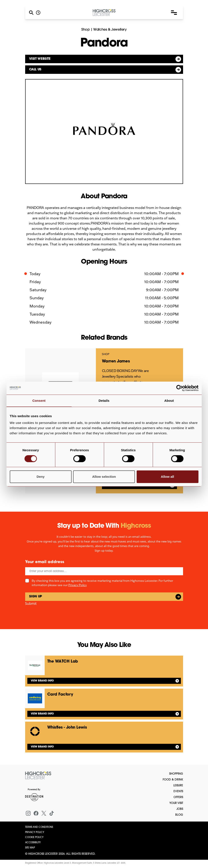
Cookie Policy (34, 837)
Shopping (176, 774)
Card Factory (60, 695)
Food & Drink (173, 780)
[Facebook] (36, 813)
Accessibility (33, 843)
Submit (31, 603)
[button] (174, 13)
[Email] (104, 571)
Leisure (178, 786)
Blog (179, 815)
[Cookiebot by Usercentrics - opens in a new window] (179, 388)
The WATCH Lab (63, 662)
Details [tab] (104, 401)
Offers (178, 797)
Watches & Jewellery (110, 30)
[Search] (31, 13)
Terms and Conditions (39, 827)
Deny (41, 477)
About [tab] (169, 401)
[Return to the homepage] (38, 775)
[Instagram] (28, 813)
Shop (85, 30)
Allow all (168, 477)
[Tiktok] (52, 813)
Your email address (45, 562)
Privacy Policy (78, 585)
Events (178, 791)
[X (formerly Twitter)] (44, 813)
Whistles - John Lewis (67, 728)
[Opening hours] (38, 13)
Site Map (30, 848)
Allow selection (104, 477)
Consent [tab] (39, 401)
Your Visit (176, 803)
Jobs (180, 809)
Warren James (116, 361)
